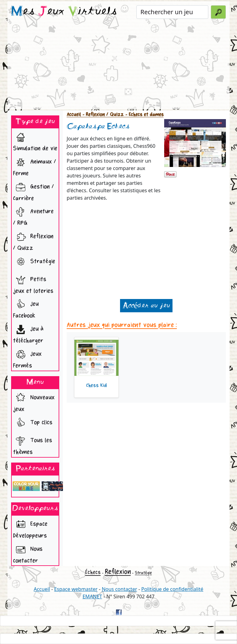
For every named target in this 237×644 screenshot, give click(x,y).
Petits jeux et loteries (33, 283)
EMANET (92, 596)
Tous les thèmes (33, 445)
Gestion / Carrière (33, 191)
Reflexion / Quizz (33, 241)
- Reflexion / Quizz (102, 115)
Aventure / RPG (33, 216)
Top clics (33, 423)
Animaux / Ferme (35, 166)
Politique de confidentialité (172, 589)
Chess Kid (96, 385)
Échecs (93, 572)
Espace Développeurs (30, 528)
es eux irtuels (64, 12)
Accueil (74, 115)
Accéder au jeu (146, 306)
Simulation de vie (35, 141)
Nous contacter (28, 553)
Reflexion (118, 572)
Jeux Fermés (27, 358)
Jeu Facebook (26, 308)
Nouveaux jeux (34, 402)
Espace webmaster (76, 589)
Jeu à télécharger (28, 333)
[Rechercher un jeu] (172, 12)
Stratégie (34, 262)
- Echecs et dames (144, 115)
